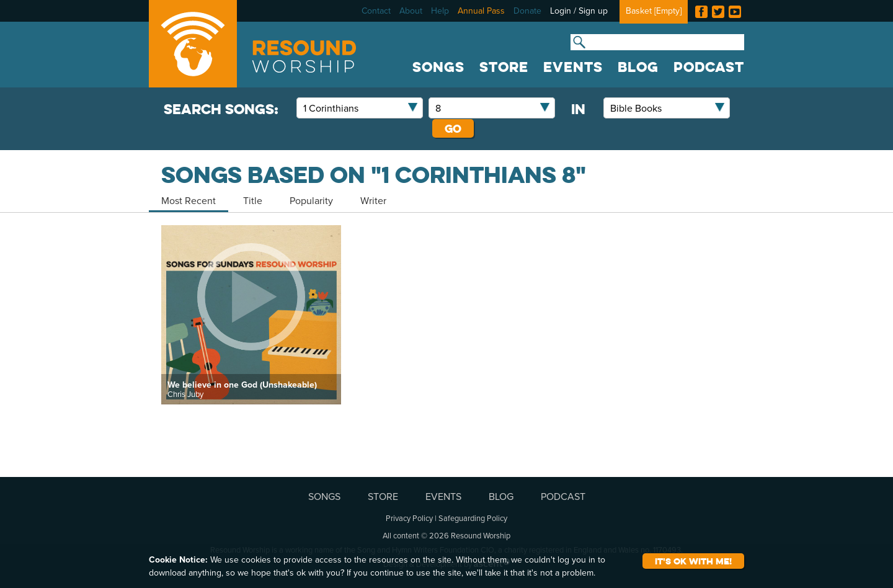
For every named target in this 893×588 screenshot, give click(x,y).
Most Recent (189, 200)
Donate (527, 11)
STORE (504, 67)
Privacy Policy (409, 518)
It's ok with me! (693, 561)
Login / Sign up (579, 11)
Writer (373, 200)
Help (440, 11)
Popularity (311, 200)
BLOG (638, 67)
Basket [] (654, 11)
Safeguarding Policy (473, 518)
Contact (376, 11)
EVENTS (573, 67)
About (411, 11)
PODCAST (709, 67)
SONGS (438, 67)
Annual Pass (481, 11)
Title (253, 200)
